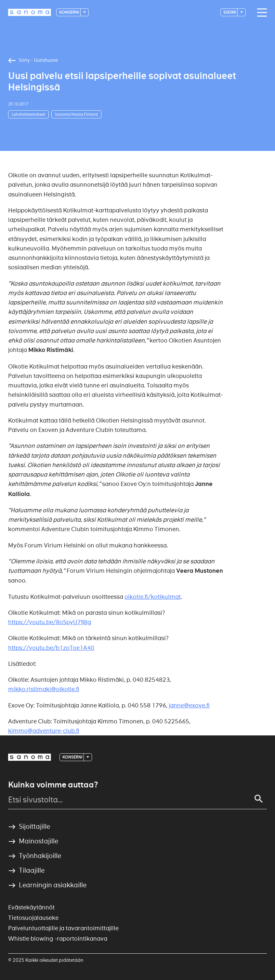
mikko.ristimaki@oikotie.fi (44, 689)
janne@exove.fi (189, 705)
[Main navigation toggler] (260, 13)
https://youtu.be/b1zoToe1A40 (51, 648)
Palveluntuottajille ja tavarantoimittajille (63, 928)
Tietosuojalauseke (33, 918)
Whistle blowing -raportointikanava (58, 939)
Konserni (69, 12)
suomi (230, 12)
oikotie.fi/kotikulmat (153, 597)
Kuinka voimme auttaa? (53, 785)
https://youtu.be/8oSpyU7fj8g (50, 622)
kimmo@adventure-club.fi (44, 731)
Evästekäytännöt (31, 907)
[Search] (259, 799)
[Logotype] (30, 12)
